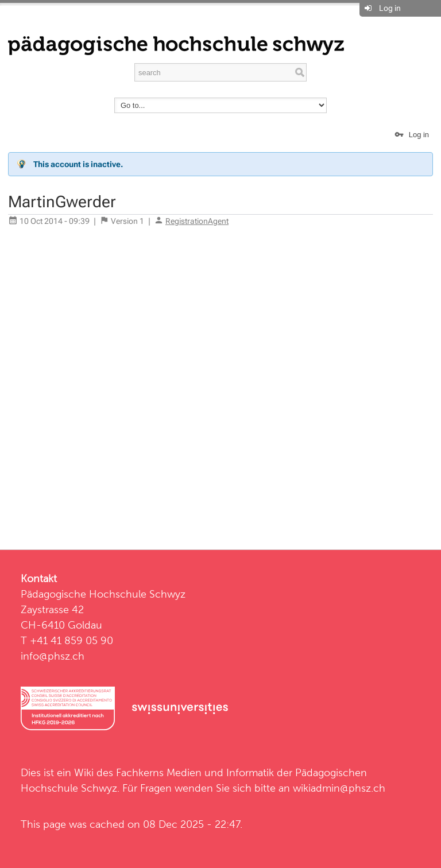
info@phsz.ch (53, 656)
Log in (390, 8)
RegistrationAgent (197, 221)
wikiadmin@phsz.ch (339, 788)
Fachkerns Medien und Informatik (195, 772)
